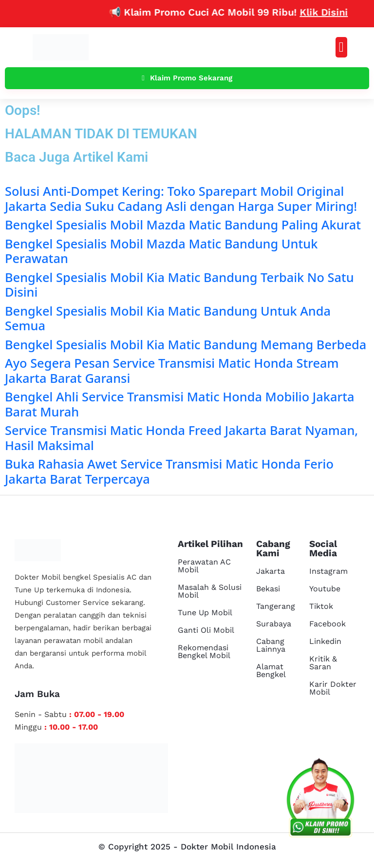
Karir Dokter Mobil (333, 688)
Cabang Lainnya (271, 645)
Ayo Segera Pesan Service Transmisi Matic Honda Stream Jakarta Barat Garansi (172, 370)
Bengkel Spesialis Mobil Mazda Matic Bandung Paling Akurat (183, 225)
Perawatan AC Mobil (204, 566)
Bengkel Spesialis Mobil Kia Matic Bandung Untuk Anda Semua (168, 318)
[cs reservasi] (320, 800)
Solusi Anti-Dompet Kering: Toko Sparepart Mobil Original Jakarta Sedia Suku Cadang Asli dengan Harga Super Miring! (181, 198)
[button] (341, 47)
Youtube (325, 589)
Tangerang (276, 606)
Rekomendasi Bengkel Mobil (204, 651)
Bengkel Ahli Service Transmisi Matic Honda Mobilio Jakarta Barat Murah (179, 404)
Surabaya (274, 624)
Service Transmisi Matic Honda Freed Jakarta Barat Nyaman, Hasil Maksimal (181, 437)
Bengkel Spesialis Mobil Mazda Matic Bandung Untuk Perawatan (161, 251)
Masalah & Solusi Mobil (210, 591)
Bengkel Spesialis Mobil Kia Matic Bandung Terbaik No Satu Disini (179, 284)
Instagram (328, 571)
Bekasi (268, 589)
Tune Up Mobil (205, 613)
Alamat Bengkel (271, 670)
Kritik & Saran (323, 663)
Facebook (327, 624)
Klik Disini (331, 12)
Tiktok (321, 606)
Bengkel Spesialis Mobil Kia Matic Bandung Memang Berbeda (186, 344)
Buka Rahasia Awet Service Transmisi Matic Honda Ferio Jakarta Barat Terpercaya (169, 471)
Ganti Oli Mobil (206, 630)
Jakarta (271, 571)
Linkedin (325, 641)
